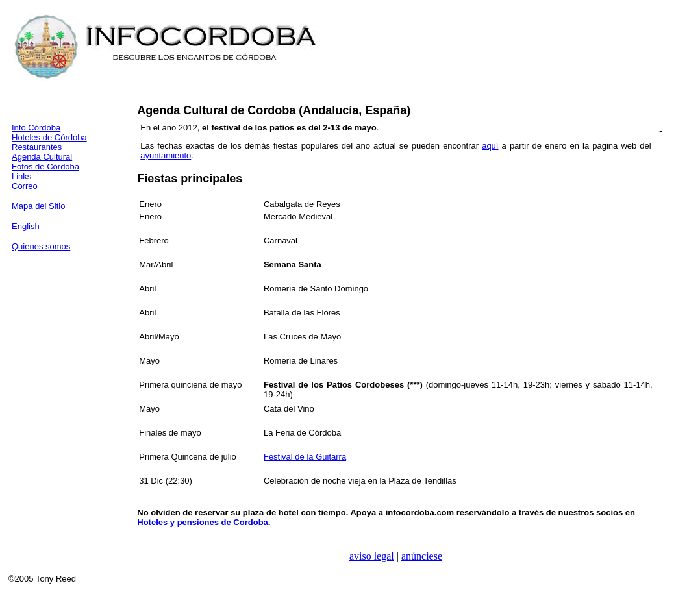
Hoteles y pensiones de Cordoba (203, 522)
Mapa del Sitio (38, 206)
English (26, 226)
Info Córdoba (36, 128)
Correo (25, 186)
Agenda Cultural (42, 157)
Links (21, 176)
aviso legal (372, 556)
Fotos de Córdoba (45, 166)
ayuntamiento (166, 155)
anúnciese (422, 556)
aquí (490, 146)
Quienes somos (41, 246)
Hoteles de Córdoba (49, 137)
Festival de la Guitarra (305, 457)
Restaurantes (37, 147)
